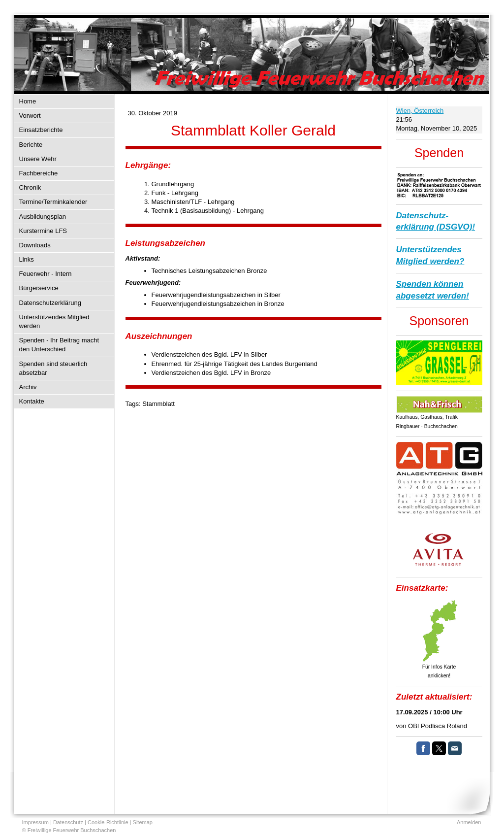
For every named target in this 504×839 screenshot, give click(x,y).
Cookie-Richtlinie (108, 822)
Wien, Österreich (420, 111)
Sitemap (143, 822)
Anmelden (469, 822)
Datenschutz (68, 822)
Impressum (35, 822)
